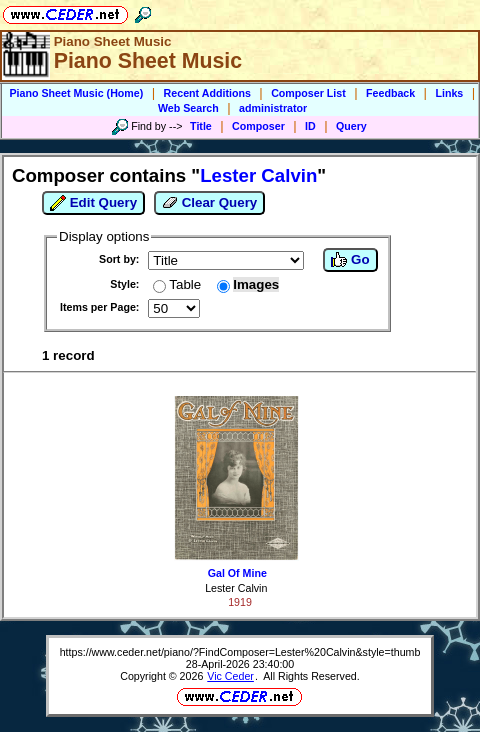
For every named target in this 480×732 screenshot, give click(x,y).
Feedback (390, 93)
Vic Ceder (230, 676)
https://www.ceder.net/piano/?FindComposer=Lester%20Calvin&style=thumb (240, 652)
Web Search (188, 108)
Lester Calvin (236, 588)
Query (351, 126)
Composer (258, 126)
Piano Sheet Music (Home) (77, 93)
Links (449, 93)
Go (350, 260)
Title (201, 126)
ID (310, 126)
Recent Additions (207, 93)
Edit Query (93, 203)
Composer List (308, 93)
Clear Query (209, 203)
